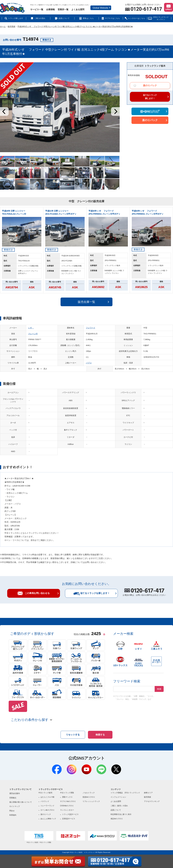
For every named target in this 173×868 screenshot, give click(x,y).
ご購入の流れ (40, 18)
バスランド (45, 801)
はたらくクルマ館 (47, 797)
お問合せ (169, 7)
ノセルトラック (89, 793)
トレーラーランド (47, 806)
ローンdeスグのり (48, 810)
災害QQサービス (69, 819)
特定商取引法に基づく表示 (121, 814)
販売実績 (12, 26)
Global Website (100, 8)
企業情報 (50, 9)
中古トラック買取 (67, 793)
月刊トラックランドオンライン (161, 18)
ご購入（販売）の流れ (119, 806)
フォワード (91, 328)
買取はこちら (88, 18)
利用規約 (13, 815)
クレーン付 (33, 334)
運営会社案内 (15, 793)
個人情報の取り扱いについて (21, 802)
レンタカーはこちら (137, 18)
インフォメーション (118, 797)
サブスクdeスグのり (68, 801)
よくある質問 (78, 9)
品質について (64, 18)
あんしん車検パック (48, 819)
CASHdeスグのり (67, 806)
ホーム (3, 26)
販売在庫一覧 (86, 302)
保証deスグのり (117, 819)
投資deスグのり (89, 797)
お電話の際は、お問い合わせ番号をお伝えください (144, 593)
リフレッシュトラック (91, 801)
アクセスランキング (152, 801)
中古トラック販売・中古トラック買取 (39, 837)
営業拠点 (13, 798)
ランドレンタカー (67, 810)
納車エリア (148, 793)
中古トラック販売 (45, 793)
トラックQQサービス (70, 814)
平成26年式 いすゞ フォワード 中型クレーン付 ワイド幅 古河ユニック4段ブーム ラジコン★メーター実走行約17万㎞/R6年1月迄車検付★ (75, 26)
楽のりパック (145, 85)
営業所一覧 (63, 9)
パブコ (89, 363)
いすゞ (31, 328)
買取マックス (67, 797)
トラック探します (16, 18)
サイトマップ (15, 806)
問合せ (12, 811)
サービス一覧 (37, 9)
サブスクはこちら (113, 18)
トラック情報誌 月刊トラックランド (125, 793)
